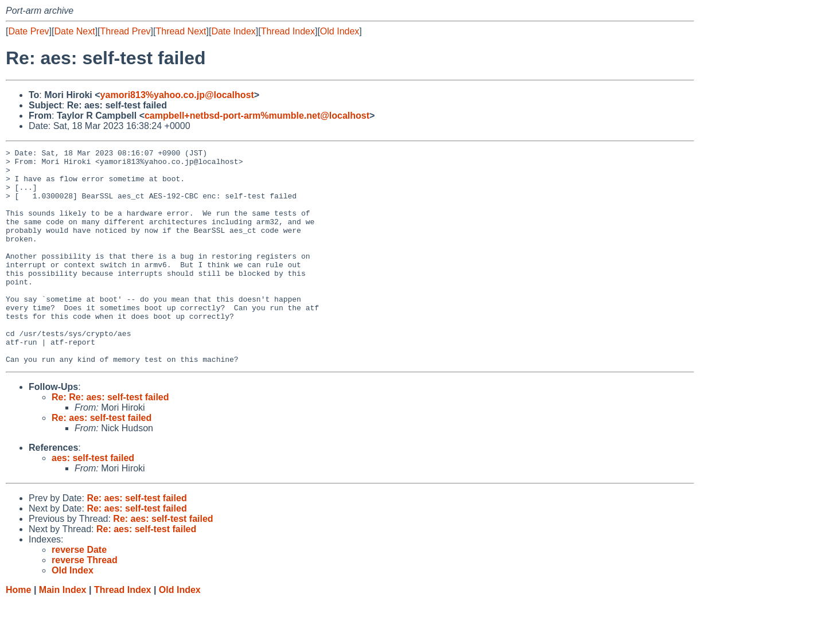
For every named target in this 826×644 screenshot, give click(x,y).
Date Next (74, 31)
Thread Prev (126, 31)
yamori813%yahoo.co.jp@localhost (177, 95)
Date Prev (28, 31)
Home (18, 633)
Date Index (233, 31)
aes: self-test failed (93, 501)
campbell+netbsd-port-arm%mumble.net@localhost (257, 116)
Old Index (340, 31)
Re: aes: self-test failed (102, 461)
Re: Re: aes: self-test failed (110, 440)
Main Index (63, 633)
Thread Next (181, 31)
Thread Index (288, 31)
